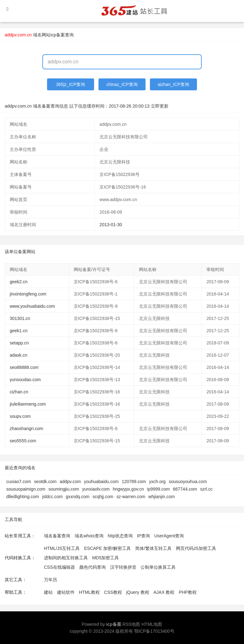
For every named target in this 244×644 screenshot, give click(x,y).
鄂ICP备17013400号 (154, 631)
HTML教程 (89, 592)
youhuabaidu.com (101, 482)
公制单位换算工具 (158, 567)
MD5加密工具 (106, 558)
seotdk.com (45, 482)
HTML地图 (152, 624)
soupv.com (20, 416)
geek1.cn (19, 331)
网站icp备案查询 (58, 35)
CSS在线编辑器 (59, 567)
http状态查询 (120, 536)
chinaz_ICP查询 (122, 84)
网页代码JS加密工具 (196, 548)
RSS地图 (132, 624)
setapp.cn (19, 343)
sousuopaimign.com (26, 489)
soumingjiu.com (64, 489)
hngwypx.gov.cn (128, 489)
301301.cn (20, 318)
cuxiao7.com (19, 482)
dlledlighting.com (23, 497)
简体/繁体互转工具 (153, 548)
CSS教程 (113, 592)
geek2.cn (19, 282)
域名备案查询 (57, 536)
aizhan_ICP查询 (173, 84)
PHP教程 (188, 592)
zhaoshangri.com (27, 428)
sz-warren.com (131, 497)
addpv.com (70, 482)
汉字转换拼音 (123, 567)
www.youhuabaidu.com (32, 306)
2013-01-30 (111, 225)
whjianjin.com (162, 497)
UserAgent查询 (169, 536)
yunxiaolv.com (96, 489)
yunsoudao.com (25, 380)
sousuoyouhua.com (188, 482)
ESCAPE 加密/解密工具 (107, 548)
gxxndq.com (78, 497)
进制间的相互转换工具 (66, 558)
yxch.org (157, 482)
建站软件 (66, 592)
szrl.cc (206, 489)
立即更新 (160, 106)
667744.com (185, 489)
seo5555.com (23, 441)
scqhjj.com (103, 497)
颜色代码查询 (93, 567)
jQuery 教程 (138, 592)
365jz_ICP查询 (71, 84)
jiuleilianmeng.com (28, 404)
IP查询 (143, 536)
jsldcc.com (52, 497)
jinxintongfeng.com (28, 294)
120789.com (134, 482)
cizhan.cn (19, 392)
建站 (48, 592)
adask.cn (19, 355)
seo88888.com (24, 367)
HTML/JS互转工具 (62, 548)
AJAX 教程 (164, 592)
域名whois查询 (89, 536)
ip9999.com (158, 489)
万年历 (50, 580)
